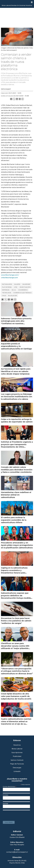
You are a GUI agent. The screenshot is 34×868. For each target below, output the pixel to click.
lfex (16, 287)
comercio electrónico (22, 293)
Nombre (6, 795)
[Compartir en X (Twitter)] (14, 99)
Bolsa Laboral (6, 5)
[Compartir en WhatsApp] (23, 99)
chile (4, 296)
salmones (26, 284)
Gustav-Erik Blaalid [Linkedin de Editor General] (17, 837)
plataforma (7, 287)
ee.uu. (14, 290)
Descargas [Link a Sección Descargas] (17, 768)
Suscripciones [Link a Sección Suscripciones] (17, 753)
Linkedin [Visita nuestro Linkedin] (17, 771)
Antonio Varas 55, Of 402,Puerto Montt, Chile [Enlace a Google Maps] (17, 862)
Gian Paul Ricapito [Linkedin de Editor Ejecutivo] (17, 845)
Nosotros (29, 5)
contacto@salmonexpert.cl (17, 852)
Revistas (14, 5)
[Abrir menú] (32, 2)
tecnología (6, 293)
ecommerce (23, 290)
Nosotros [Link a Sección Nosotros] (17, 745)
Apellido (5, 804)
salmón (17, 284)
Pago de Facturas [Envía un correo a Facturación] (17, 764)
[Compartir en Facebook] (11, 99)
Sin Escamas (21, 5)
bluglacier (13, 296)
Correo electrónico (10, 787)
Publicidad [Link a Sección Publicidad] (17, 756)
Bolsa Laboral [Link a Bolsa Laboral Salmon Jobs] (17, 749)
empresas (6, 290)
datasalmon (7, 284)
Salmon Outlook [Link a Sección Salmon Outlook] (17, 760)
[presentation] (17, 815)
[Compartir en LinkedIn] (17, 99)
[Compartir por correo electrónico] (20, 99)
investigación (25, 287)
